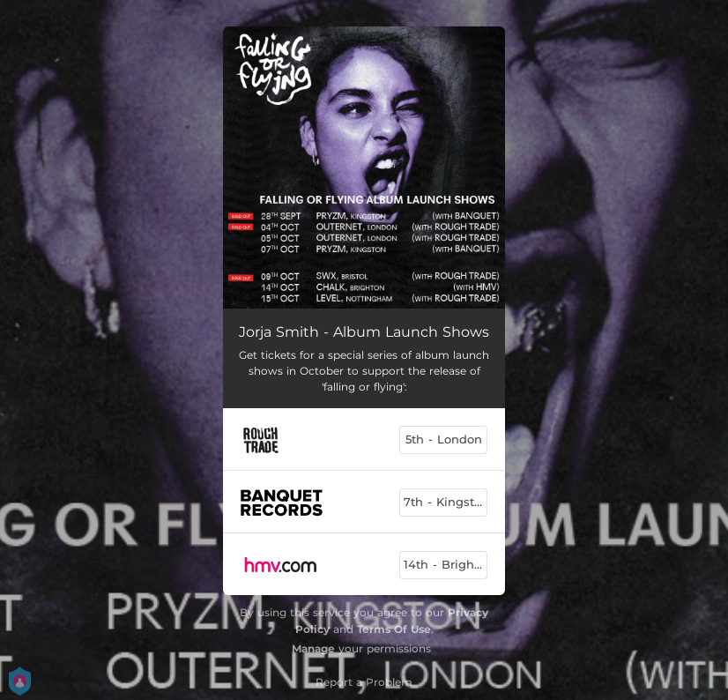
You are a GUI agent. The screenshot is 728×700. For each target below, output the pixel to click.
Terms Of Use (394, 629)
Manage (313, 648)
